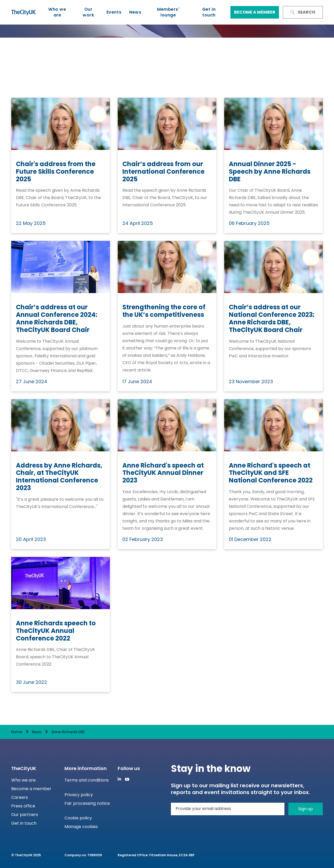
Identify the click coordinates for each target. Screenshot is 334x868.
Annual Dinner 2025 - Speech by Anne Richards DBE (270, 172)
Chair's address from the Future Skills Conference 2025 (56, 172)
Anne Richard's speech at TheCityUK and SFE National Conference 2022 (271, 473)
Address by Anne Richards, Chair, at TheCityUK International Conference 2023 (59, 477)
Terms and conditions (87, 780)
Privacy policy (79, 795)
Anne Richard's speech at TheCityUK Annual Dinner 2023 (163, 473)
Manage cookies (81, 827)
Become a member (255, 12)
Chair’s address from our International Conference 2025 (163, 172)
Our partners (25, 815)
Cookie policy (78, 818)
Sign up (306, 809)
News (135, 12)
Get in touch (209, 12)
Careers (20, 797)
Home (17, 732)
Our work (88, 12)
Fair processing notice (87, 803)
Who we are (57, 12)
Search (303, 12)
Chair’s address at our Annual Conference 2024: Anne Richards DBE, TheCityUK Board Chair (57, 319)
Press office (23, 806)
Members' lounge (168, 12)
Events (114, 12)
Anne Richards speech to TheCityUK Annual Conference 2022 (56, 631)
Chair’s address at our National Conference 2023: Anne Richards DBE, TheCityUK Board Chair (272, 319)
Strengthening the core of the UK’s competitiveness (164, 311)
